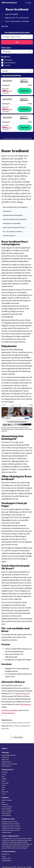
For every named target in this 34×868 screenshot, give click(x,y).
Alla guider (5, 752)
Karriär (4, 856)
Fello (3, 777)
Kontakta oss (6, 854)
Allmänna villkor (6, 858)
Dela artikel (17, 737)
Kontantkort (5, 757)
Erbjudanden (7, 211)
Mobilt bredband (7, 832)
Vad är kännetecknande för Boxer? (14, 227)
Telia (3, 790)
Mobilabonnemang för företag (11, 826)
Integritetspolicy (6, 861)
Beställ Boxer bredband (10, 710)
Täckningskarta (6, 766)
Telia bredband (6, 813)
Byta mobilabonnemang (9, 755)
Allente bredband (7, 800)
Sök (17, 42)
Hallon (4, 781)
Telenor (25, 694)
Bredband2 (5, 804)
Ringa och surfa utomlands (9, 764)
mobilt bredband (25, 704)
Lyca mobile (5, 783)
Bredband (5, 797)
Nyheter (5, 748)
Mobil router (5, 759)
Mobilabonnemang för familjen (11, 824)
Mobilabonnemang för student (11, 830)
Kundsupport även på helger (12, 223)
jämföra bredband (8, 713)
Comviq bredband (7, 807)
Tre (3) (4, 794)
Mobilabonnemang (8, 819)
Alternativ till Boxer (9, 236)
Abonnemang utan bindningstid (13, 215)
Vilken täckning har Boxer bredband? (15, 219)
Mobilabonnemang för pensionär (11, 828)
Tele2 (17, 694)
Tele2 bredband (6, 815)
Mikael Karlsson (7, 720)
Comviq (4, 774)
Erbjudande (25, 91)
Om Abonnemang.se (9, 851)
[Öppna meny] (28, 3)
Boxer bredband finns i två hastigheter (15, 207)
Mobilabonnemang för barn (10, 822)
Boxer (4, 802)
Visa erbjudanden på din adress (17, 32)
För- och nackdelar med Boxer (13, 231)
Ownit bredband (6, 809)
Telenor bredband (7, 811)
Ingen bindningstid (8, 63)
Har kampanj (7, 60)
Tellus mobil (5, 792)
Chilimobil (5, 772)
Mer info (5, 26)
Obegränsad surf (7, 762)
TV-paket (6, 65)
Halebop (4, 779)
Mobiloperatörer (8, 770)
